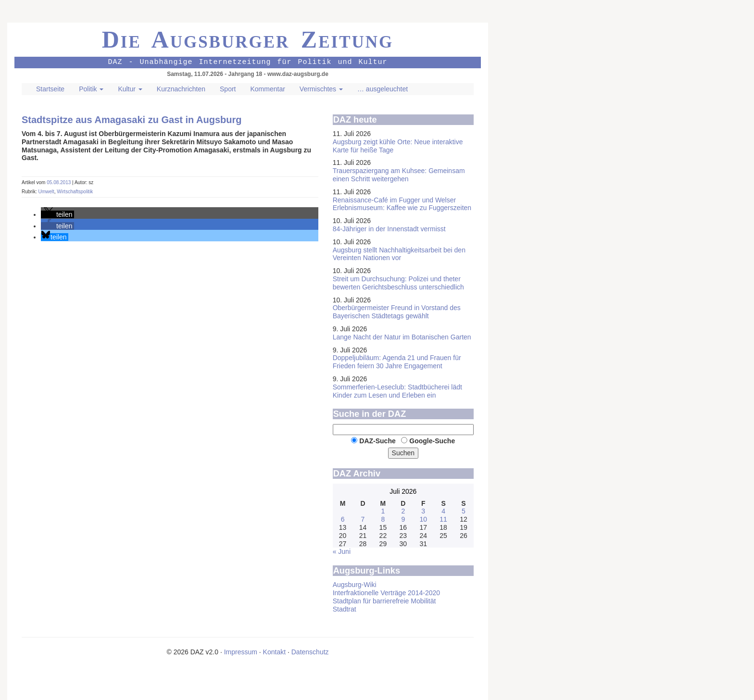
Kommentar (267, 89)
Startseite (50, 89)
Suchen (403, 453)
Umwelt (46, 192)
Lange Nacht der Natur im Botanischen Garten (402, 337)
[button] (57, 214)
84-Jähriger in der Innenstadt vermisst (389, 229)
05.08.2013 (59, 182)
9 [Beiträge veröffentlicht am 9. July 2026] (403, 519)
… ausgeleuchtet (383, 89)
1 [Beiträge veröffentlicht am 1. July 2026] (383, 511)
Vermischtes (321, 89)
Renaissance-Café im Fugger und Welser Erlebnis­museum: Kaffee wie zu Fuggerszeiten (402, 204)
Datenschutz (310, 652)
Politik (91, 89)
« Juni (342, 551)
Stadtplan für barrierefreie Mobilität (384, 601)
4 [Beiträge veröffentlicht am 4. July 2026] (443, 511)
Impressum (241, 652)
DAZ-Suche (377, 441)
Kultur (130, 89)
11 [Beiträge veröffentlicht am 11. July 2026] (443, 519)
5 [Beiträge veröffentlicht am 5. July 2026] (464, 511)
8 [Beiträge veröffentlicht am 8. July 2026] (383, 519)
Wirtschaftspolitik (75, 192)
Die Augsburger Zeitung (248, 39)
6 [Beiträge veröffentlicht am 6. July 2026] (343, 519)
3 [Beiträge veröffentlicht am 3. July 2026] (423, 511)
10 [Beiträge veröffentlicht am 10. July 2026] (423, 519)
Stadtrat (345, 609)
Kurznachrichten (181, 89)
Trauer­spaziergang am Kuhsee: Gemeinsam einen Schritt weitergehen (399, 175)
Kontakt (274, 652)
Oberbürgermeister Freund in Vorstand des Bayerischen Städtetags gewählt (397, 312)
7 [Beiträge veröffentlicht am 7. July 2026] (363, 519)
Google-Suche (432, 441)
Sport (228, 89)
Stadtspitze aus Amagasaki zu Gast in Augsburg (132, 120)
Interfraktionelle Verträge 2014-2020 (386, 593)
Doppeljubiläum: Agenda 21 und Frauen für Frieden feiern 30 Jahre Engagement (397, 362)
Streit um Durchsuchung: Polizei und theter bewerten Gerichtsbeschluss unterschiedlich (398, 283)
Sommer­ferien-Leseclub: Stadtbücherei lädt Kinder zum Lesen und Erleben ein (397, 391)
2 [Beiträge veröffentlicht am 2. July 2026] (403, 511)
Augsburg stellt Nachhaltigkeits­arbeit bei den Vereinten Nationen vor (399, 254)
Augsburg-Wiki (355, 585)
